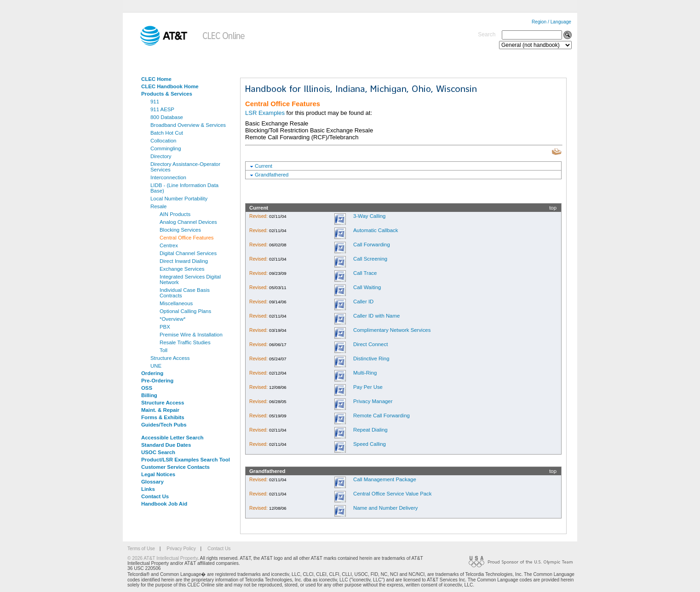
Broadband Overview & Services (188, 125)
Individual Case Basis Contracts (185, 293)
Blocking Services (180, 230)
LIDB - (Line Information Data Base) (184, 188)
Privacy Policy (181, 549)
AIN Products (175, 214)
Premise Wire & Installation (191, 335)
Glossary (152, 482)
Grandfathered (272, 175)
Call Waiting (367, 287)
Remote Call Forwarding (382, 416)
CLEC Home (156, 79)
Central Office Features (187, 238)
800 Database (167, 117)
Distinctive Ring (371, 359)
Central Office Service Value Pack (393, 494)
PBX (165, 327)
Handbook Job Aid (164, 504)
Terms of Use (141, 549)
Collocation (163, 141)
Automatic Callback (376, 230)
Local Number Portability (179, 199)
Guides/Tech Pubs (164, 425)
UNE (156, 366)
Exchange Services (182, 269)
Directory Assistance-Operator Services (185, 167)
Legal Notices (158, 474)
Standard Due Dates (166, 445)
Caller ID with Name (376, 316)
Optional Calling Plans (185, 311)
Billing (149, 395)
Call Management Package (385, 479)
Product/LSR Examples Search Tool (186, 460)
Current (264, 166)
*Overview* (172, 319)
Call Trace (365, 273)
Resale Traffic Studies (185, 342)
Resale (158, 206)
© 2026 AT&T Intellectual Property (162, 558)
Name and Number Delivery (386, 508)
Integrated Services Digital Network (190, 279)
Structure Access (170, 358)
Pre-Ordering (157, 381)
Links (148, 489)
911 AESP (162, 109)
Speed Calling (370, 444)
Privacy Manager (373, 401)
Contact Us (155, 496)
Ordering (152, 373)
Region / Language (551, 22)
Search (487, 34)
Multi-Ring (365, 373)
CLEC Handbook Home (170, 86)
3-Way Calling (369, 216)
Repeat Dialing (370, 430)
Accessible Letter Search (172, 438)
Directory (161, 156)
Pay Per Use (368, 387)
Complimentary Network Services (392, 330)
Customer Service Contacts (175, 467)
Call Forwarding (372, 245)
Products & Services (167, 94)
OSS (147, 388)
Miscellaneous (176, 303)
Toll (164, 350)
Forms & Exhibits (163, 417)
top (553, 208)
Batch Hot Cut (167, 133)
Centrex (169, 245)
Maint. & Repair (160, 410)
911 (155, 102)
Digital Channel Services (188, 253)
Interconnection (168, 177)
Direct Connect (370, 344)
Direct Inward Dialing (184, 261)
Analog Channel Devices (188, 222)
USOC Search (158, 452)
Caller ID (363, 302)
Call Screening (370, 259)
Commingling (166, 148)
